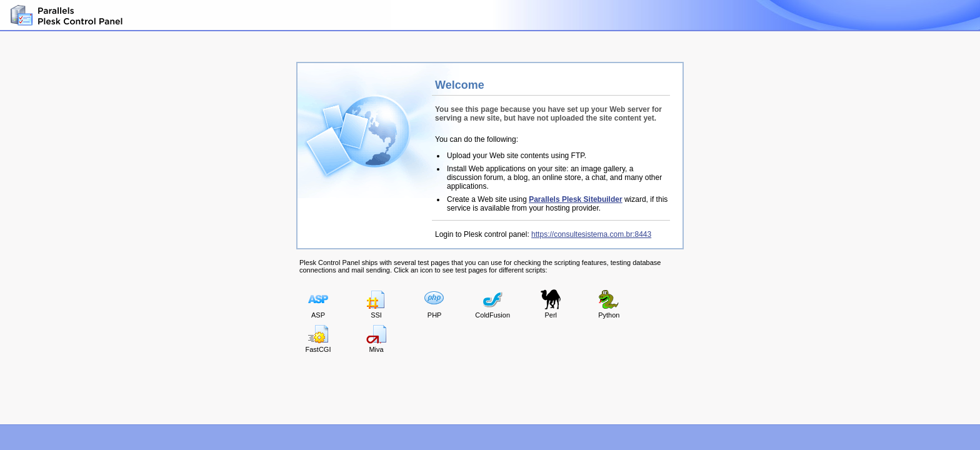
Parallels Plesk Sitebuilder (575, 199)
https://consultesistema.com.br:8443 (591, 234)
